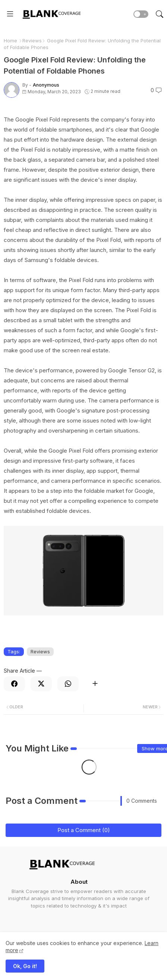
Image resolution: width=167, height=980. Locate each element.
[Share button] (95, 684)
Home (10, 41)
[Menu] (10, 14)
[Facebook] (14, 684)
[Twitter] (41, 684)
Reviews (32, 41)
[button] (141, 14)
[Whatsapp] (68, 684)
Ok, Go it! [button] (25, 966)
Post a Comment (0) (84, 830)
